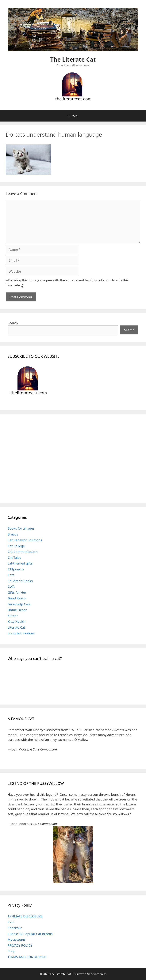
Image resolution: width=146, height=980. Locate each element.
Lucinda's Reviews (21, 633)
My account (16, 939)
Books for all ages (21, 528)
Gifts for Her (17, 592)
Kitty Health (16, 621)
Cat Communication (23, 552)
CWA (11, 587)
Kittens (13, 616)
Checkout (15, 928)
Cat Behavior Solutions (25, 540)
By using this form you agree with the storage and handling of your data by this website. (68, 283)
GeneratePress (97, 974)
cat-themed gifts (20, 563)
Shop (12, 951)
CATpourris (16, 569)
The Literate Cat (73, 59)
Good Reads (17, 598)
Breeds (13, 534)
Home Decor (17, 610)
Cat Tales (14, 558)
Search (13, 323)
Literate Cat (16, 627)
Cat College (16, 546)
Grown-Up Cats (19, 604)
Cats (11, 575)
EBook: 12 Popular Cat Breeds (30, 934)
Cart (11, 922)
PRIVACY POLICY (20, 945)
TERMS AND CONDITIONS (27, 957)
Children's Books (20, 581)
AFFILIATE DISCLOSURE (25, 916)
